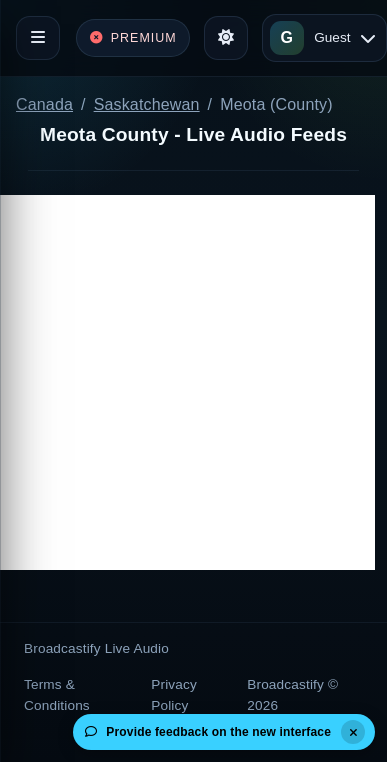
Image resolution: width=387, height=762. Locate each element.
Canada (44, 104)
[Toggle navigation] (38, 38)
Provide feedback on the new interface (208, 732)
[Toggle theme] (226, 38)
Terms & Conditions (57, 694)
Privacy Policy (174, 694)
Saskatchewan (147, 104)
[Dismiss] (353, 732)
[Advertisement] (187, 382)
